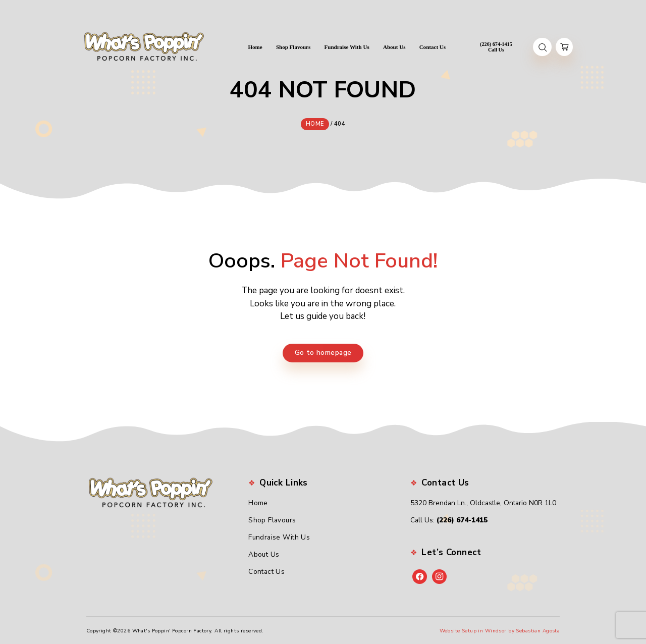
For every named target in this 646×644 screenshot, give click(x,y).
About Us (264, 553)
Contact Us (266, 570)
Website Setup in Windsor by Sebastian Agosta (500, 629)
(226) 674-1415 (462, 519)
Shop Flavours (272, 519)
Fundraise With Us (279, 536)
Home (258, 502)
